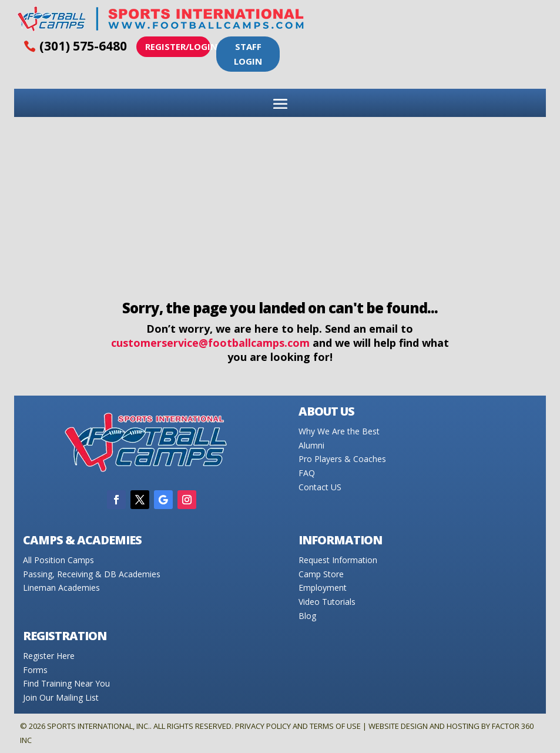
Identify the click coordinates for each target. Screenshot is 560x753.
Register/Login (178, 46)
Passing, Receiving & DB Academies (92, 574)
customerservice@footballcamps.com (210, 343)
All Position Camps (58, 560)
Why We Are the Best (339, 431)
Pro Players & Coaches (342, 459)
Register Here (49, 656)
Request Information (338, 560)
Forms (35, 670)
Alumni (311, 445)
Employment (323, 588)
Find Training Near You (66, 683)
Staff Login (248, 54)
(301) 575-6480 (83, 46)
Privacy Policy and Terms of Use (298, 726)
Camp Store (321, 574)
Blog (307, 616)
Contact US (320, 487)
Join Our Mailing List (61, 697)
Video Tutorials (327, 602)
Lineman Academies (61, 588)
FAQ (307, 473)
